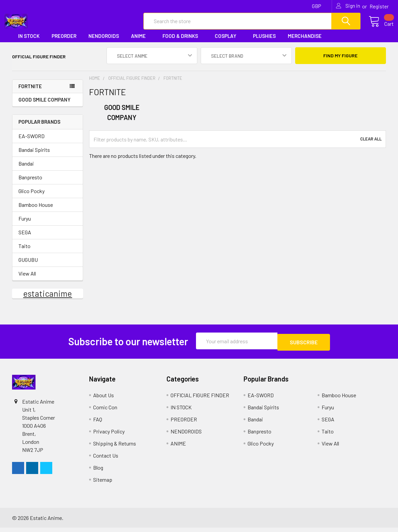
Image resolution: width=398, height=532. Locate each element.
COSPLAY (228, 42)
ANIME (141, 42)
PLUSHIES (264, 42)
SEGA (25, 238)
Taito (24, 252)
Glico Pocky (31, 197)
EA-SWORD (31, 142)
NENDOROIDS (104, 42)
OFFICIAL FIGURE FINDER (200, 399)
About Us (104, 399)
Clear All (371, 145)
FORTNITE (30, 92)
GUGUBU (28, 265)
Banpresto (30, 183)
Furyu (25, 224)
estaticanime (48, 299)
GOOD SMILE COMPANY (44, 105)
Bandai (26, 169)
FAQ (98, 424)
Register (379, 6)
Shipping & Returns (115, 448)
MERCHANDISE (307, 42)
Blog (98, 472)
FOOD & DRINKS (183, 42)
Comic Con (105, 411)
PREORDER (64, 42)
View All (27, 279)
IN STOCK (29, 42)
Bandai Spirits (34, 155)
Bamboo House (36, 210)
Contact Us (106, 460)
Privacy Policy (109, 436)
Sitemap (103, 484)
